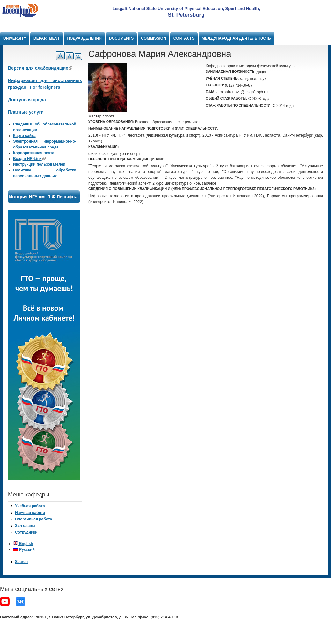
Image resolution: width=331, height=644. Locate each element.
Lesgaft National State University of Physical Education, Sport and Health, (186, 8)
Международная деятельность (236, 38)
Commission (154, 38)
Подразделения (84, 38)
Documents (121, 38)
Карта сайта (24, 136)
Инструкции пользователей (39, 164)
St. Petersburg (186, 15)
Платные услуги (26, 112)
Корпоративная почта (34, 153)
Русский (24, 549)
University (15, 38)
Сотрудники (26, 532)
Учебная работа (30, 506)
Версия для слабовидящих (40, 68)
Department (47, 38)
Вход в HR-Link (29, 159)
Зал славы (25, 526)
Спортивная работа (33, 519)
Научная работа (30, 513)
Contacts (184, 38)
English (23, 544)
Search (21, 562)
